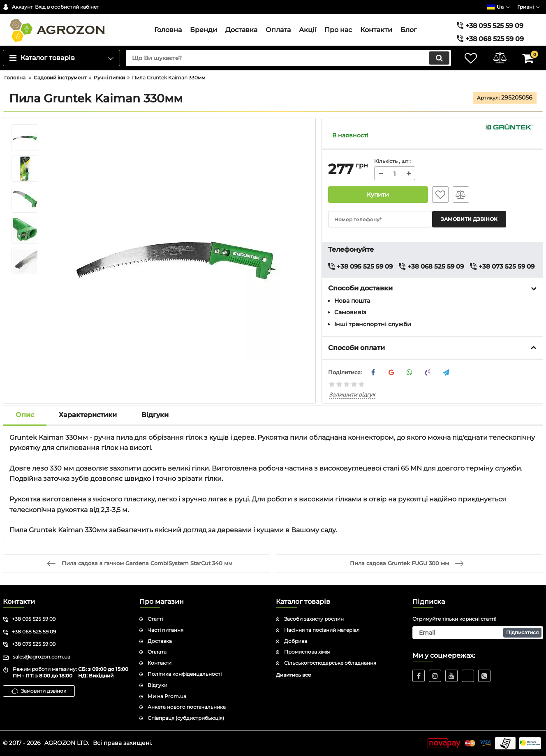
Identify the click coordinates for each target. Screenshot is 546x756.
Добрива (296, 641)
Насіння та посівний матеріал (322, 630)
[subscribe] (478, 633)
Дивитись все (294, 675)
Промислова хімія (307, 652)
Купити (378, 195)
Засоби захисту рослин (314, 619)
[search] (288, 58)
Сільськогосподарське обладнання (330, 663)
